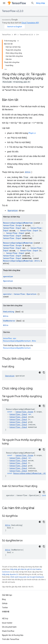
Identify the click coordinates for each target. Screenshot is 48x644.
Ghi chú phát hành (9, 627)
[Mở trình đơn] (4, 3)
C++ (38, 35)
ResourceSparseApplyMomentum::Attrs (21, 261)
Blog (4, 599)
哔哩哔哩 (6, 612)
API (15, 35)
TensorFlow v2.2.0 (13, 11)
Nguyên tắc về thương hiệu (13, 635)
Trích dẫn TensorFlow (11, 639)
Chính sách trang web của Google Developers (27, 577)
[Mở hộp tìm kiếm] (33, 3)
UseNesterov (9, 321)
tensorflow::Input (12, 228)
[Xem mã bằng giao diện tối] (40, 372)
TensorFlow (6, 35)
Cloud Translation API (30, 23)
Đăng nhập (41, 3)
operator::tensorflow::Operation (20, 294)
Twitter (5, 608)
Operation (13, 211)
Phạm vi (32, 133)
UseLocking (9, 312)
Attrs (28, 172)
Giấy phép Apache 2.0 (10, 574)
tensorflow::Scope (12, 225)
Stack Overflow (8, 631)
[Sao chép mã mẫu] (44, 372)
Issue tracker (7, 623)
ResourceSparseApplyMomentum (18, 223)
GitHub (5, 603)
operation (8, 276)
